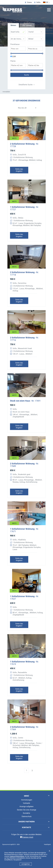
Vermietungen (27, 800)
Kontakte (26, 813)
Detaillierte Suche (27, 85)
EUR (14, 57)
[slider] (11, 53)
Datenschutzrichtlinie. (17, 856)
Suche (27, 75)
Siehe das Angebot (19, 170)
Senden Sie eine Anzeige (27, 810)
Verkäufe (26, 803)
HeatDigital (47, 844)
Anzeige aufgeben (26, 806)
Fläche (13, 61)
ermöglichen (26, 864)
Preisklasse (15, 44)
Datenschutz (27, 816)
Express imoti (27, 837)
